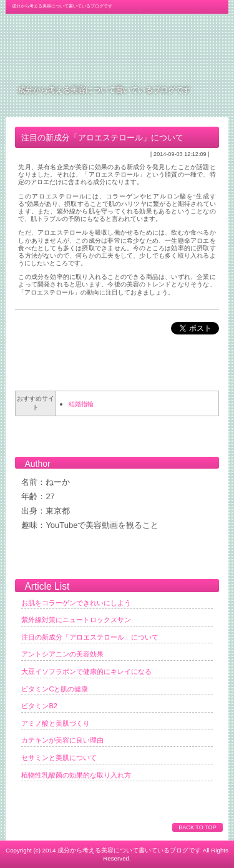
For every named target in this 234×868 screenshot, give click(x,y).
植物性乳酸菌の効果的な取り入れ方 (76, 775)
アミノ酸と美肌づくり (56, 723)
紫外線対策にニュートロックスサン (76, 620)
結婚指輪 (81, 404)
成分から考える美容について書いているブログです (104, 90)
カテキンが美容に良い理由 (62, 740)
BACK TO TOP (197, 827)
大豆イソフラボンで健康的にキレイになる (86, 671)
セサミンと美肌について (59, 758)
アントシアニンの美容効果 (62, 654)
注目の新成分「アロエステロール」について (90, 637)
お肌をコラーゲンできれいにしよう (76, 603)
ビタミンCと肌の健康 (55, 689)
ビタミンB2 (39, 706)
